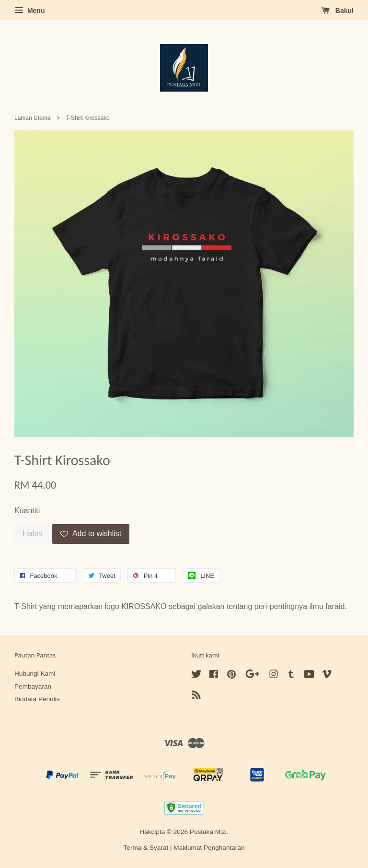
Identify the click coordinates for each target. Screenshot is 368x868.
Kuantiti (27, 510)
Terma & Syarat (146, 848)
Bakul (337, 11)
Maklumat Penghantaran (209, 848)
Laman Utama (32, 118)
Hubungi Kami (35, 674)
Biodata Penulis (37, 699)
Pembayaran (33, 686)
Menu (29, 11)
